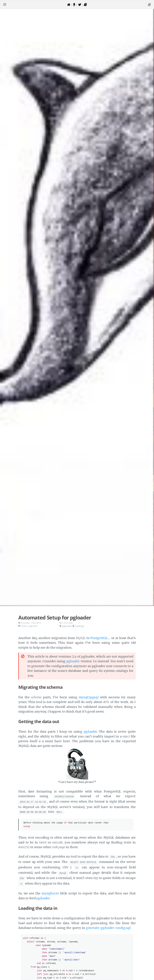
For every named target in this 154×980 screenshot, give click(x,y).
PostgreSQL (99, 638)
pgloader (33, 626)
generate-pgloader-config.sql (108, 924)
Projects (24, 626)
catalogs (78, 626)
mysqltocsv (50, 889)
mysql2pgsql (89, 697)
